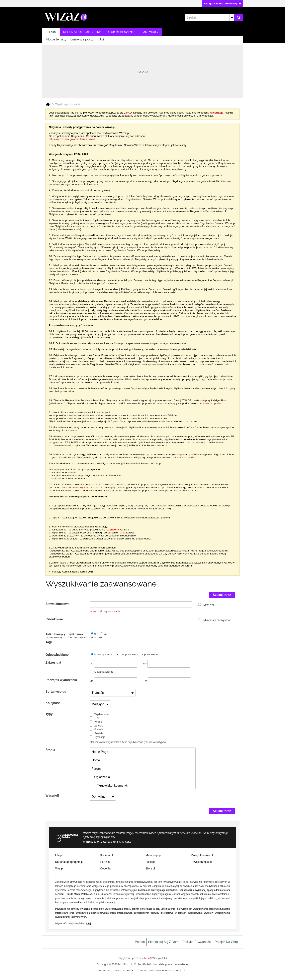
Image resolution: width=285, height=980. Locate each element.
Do (167, 664)
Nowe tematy (56, 39)
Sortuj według (56, 692)
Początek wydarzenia (61, 680)
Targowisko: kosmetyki (110, 785)
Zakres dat (53, 663)
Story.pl (150, 868)
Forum (51, 32)
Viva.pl (59, 868)
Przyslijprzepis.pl (201, 862)
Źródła (50, 750)
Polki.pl (150, 862)
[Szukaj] (210, 18)
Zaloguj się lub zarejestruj (222, 4)
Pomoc (140, 942)
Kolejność (53, 703)
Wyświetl (52, 795)
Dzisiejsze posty (82, 39)
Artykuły (151, 32)
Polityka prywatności (197, 942)
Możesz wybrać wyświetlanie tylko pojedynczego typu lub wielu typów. (128, 742)
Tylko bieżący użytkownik (68, 636)
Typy (49, 714)
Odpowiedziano (57, 655)
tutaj (88, 924)
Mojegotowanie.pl (202, 855)
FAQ (101, 39)
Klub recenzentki (122, 32)
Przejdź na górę (226, 942)
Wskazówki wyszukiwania (105, 611)
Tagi (49, 642)
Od (113, 664)
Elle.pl (59, 855)
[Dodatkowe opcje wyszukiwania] (232, 18)
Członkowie (54, 619)
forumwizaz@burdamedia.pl (85, 487)
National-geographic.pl (69, 862)
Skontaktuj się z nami (164, 942)
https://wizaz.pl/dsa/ (211, 403)
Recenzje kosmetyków (82, 32)
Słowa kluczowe (57, 604)
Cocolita (106, 868)
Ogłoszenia (101, 777)
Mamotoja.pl (153, 855)
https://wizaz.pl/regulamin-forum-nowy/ (72, 139)
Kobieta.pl (107, 855)
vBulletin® (146, 958)
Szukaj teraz (222, 595)
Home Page (100, 752)
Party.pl (105, 862)
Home (96, 760)
